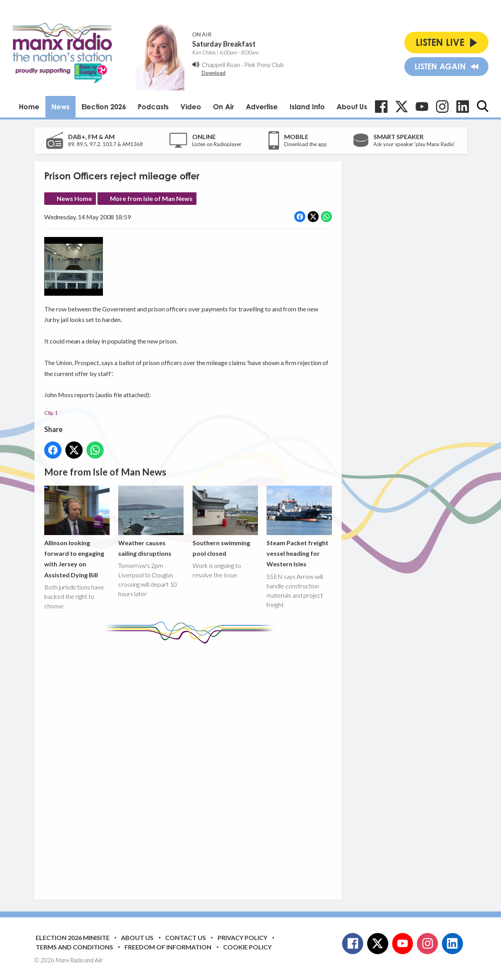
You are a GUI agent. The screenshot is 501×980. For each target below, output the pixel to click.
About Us (352, 107)
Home (29, 107)
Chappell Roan (221, 64)
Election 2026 (104, 107)
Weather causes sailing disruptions (151, 521)
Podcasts (153, 107)
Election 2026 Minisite (73, 938)
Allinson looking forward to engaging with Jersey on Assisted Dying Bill (77, 532)
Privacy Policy (242, 938)
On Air (223, 107)
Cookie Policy (247, 947)
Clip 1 (51, 412)
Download (214, 73)
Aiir (99, 960)
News (60, 107)
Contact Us (186, 938)
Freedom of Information (168, 947)
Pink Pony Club (264, 64)
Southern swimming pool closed (225, 521)
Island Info (307, 107)
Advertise (262, 107)
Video (191, 107)
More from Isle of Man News (151, 198)
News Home (74, 198)
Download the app (305, 144)
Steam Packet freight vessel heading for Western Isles (299, 527)
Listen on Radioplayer (217, 144)
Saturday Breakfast (224, 44)
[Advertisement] (191, 766)
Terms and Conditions (74, 947)
